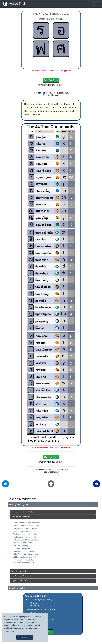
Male (35, 603)
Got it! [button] (25, 637)
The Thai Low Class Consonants (25, 531)
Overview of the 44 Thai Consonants (27, 523)
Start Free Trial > (51, 80)
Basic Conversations (18, 588)
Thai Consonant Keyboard (23, 546)
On (34, 613)
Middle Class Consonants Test (24, 557)
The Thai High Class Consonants (25, 529)
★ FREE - (23, 512)
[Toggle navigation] (97, 4)
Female (36, 606)
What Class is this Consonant (24, 551)
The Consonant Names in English (25, 534)
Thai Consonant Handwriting (24, 543)
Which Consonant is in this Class (25, 554)
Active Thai (17, 4)
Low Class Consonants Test (23, 563)
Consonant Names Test (22, 549)
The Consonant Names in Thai (24, 537)
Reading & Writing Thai (19, 505)
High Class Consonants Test (24, 560)
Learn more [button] (9, 631)
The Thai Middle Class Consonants (26, 526)
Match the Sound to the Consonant (26, 540)
